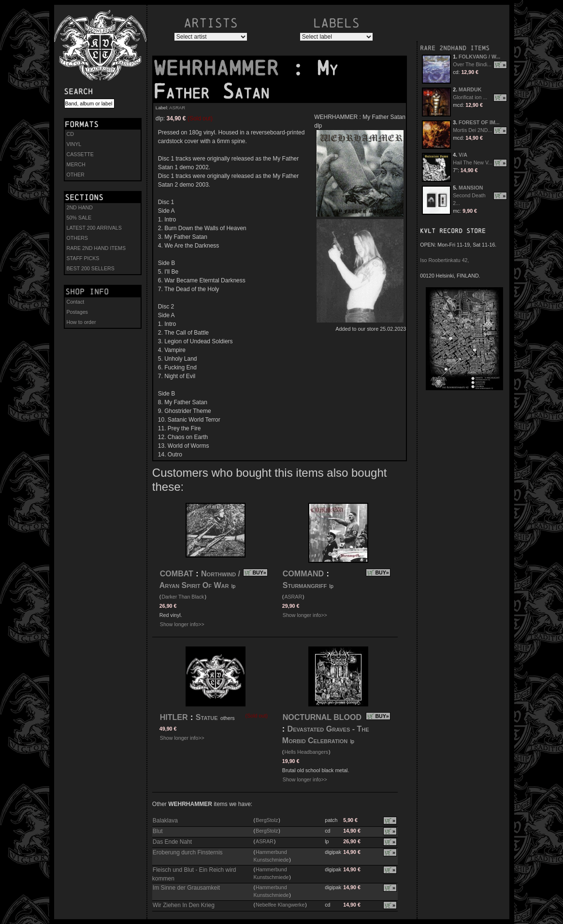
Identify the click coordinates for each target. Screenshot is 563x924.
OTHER (76, 175)
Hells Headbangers (306, 752)
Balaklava (165, 821)
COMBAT (177, 574)
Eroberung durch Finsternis (188, 852)
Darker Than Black (183, 597)
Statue (207, 717)
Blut (158, 831)
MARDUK (470, 89)
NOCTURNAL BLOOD (322, 717)
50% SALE (79, 218)
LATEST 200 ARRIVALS (94, 228)
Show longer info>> (182, 624)
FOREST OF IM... (479, 122)
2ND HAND (80, 207)
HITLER (174, 717)
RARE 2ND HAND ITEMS (96, 248)
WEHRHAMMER (222, 68)
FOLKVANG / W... (479, 57)
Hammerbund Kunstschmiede (271, 856)
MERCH (76, 164)
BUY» (259, 572)
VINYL (74, 144)
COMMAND (303, 574)
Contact (76, 302)
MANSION (471, 188)
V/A (463, 155)
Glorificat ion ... (470, 97)
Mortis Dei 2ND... (472, 130)
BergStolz (267, 820)
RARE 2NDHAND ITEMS (455, 48)
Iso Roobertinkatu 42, (444, 260)
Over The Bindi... (472, 64)
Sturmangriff (306, 585)
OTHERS (77, 238)
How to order (81, 322)
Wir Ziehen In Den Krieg (184, 905)
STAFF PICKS (83, 258)
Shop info (87, 292)
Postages (77, 312)
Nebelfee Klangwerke (280, 905)
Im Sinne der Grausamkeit (186, 888)
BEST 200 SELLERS (91, 268)
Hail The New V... (473, 162)
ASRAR (177, 108)
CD (70, 134)
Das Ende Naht (172, 842)
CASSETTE (80, 154)
